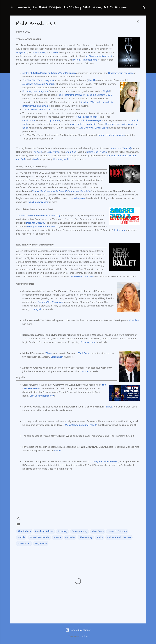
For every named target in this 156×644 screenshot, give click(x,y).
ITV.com (84, 371)
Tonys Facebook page (86, 117)
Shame (49, 353)
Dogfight (30, 223)
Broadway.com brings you (35, 91)
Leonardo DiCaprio (117, 531)
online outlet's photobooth (83, 124)
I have (109, 407)
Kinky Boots (39, 52)
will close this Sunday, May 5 (85, 95)
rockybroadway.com (38, 202)
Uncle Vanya (53, 152)
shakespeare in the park (119, 537)
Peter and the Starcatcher (78, 191)
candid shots (29, 120)
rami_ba (85, 636)
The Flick (37, 152)
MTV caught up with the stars (102, 461)
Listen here (120, 230)
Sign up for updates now (42, 396)
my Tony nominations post (99, 56)
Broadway (63, 531)
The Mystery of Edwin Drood (93, 128)
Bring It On (22, 52)
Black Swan (83, 353)
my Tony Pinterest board (85, 60)
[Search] (144, 8)
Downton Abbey (80, 531)
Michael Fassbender (39, 537)
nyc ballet (70, 537)
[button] (138, 22)
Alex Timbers (24, 531)
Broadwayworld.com (64, 159)
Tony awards (41, 543)
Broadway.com (78, 198)
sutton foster (24, 543)
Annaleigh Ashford (44, 531)
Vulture (58, 450)
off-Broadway (86, 537)
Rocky (100, 537)
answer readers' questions (111, 135)
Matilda (54, 52)
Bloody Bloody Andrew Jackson (48, 191)
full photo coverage (91, 120)
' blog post (38, 80)
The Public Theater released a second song (38, 215)
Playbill (91, 80)
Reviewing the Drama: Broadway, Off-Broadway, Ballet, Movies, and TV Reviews (72, 7)
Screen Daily (57, 357)
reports (81, 425)
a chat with (38, 84)
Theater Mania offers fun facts (38, 109)
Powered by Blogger (78, 630)
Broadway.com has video (121, 73)
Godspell (40, 223)
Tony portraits (53, 120)
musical (58, 537)
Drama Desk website (97, 152)
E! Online (134, 320)
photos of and (49, 73)
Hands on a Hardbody (121, 148)
